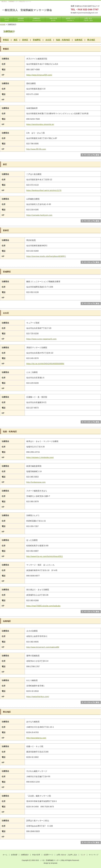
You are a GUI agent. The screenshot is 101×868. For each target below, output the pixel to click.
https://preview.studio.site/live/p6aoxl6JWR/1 (46, 256)
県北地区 (91, 40)
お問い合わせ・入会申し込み (67, 855)
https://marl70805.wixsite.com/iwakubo (43, 606)
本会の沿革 (53, 19)
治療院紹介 (37, 19)
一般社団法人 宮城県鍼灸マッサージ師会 (27, 10)
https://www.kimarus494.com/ (39, 75)
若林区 (25, 40)
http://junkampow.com (36, 482)
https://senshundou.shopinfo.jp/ (40, 124)
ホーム (7, 19)
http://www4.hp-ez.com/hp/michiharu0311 (45, 556)
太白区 (48, 40)
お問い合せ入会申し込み (88, 19)
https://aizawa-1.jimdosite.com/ (40, 457)
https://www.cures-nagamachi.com (41, 339)
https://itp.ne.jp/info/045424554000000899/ (45, 364)
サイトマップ (94, 855)
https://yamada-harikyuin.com (39, 215)
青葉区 (6, 40)
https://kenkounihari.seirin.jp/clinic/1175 (44, 190)
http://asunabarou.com (36, 738)
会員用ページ (70, 19)
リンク (83, 855)
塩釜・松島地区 (63, 40)
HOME (3, 24)
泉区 (16, 40)
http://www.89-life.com (36, 149)
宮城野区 (37, 40)
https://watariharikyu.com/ (38, 697)
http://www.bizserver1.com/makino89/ (43, 647)
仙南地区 (79, 40)
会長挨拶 (21, 19)
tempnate (54, 863)
